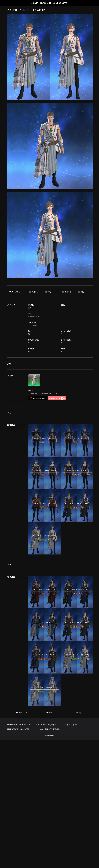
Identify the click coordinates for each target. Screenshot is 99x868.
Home (50, 813)
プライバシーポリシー (71, 853)
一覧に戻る (22, 813)
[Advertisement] (50, 295)
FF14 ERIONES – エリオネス (46, 853)
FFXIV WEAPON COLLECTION (18, 857)
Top (79, 813)
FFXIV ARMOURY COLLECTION (50, 3)
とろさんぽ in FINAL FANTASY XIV (48, 857)
